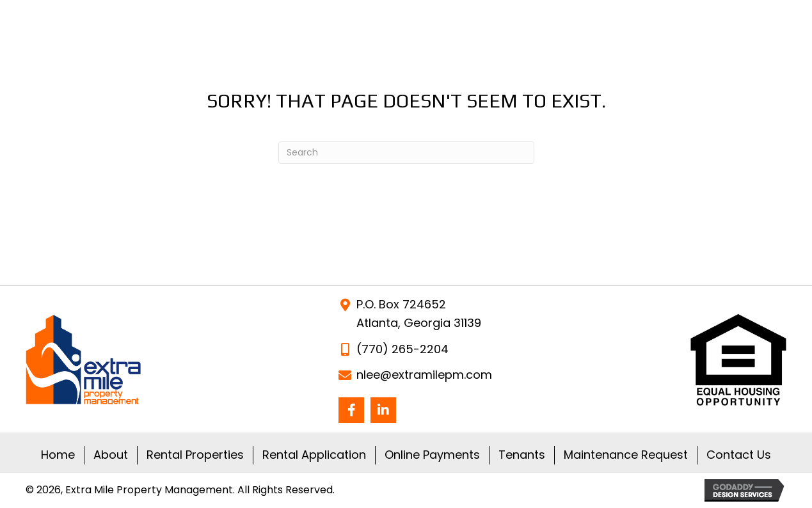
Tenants (522, 455)
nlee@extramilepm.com (424, 375)
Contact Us (739, 455)
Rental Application (314, 455)
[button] (351, 410)
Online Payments (432, 455)
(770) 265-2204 (402, 349)
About (111, 455)
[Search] (406, 153)
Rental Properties (195, 455)
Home (58, 455)
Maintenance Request (626, 455)
